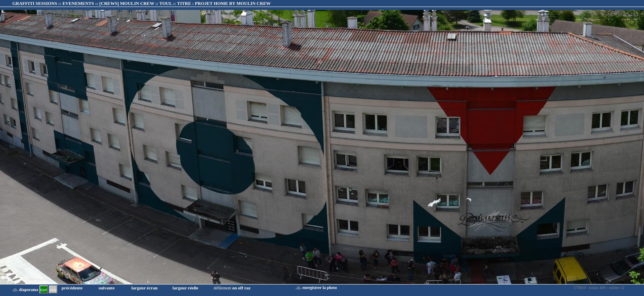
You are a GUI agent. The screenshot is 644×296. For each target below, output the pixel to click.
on (235, 288)
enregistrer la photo (320, 288)
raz (247, 288)
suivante (107, 288)
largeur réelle (185, 288)
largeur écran (145, 288)
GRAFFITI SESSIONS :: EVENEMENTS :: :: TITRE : (141, 3)
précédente (72, 288)
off (240, 288)
